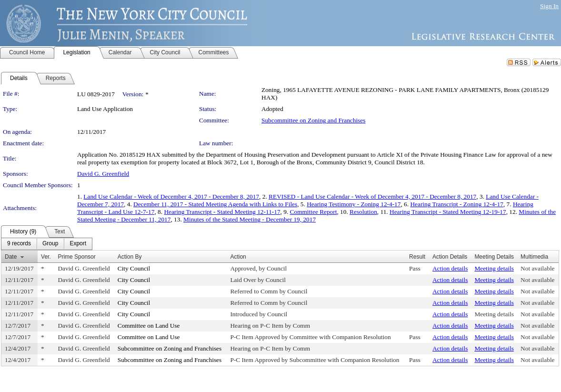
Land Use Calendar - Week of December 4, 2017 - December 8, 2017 (171, 196)
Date (11, 257)
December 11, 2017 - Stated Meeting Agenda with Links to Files (215, 204)
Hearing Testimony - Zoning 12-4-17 (354, 204)
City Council (134, 268)
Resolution (363, 212)
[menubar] (47, 244)
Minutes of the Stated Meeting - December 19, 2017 (250, 219)
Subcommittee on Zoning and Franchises (313, 120)
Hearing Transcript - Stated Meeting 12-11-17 (222, 212)
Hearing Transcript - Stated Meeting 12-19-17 (448, 212)
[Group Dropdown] (50, 244)
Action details (450, 268)
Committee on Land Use (149, 326)
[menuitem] (19, 244)
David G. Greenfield (103, 174)
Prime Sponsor (76, 257)
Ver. (46, 257)
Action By (130, 257)
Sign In (549, 6)
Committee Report (314, 212)
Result (417, 257)
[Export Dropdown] (78, 244)
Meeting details (494, 268)
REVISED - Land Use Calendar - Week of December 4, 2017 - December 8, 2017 (372, 196)
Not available (537, 268)
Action (238, 257)
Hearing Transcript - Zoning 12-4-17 (456, 204)
